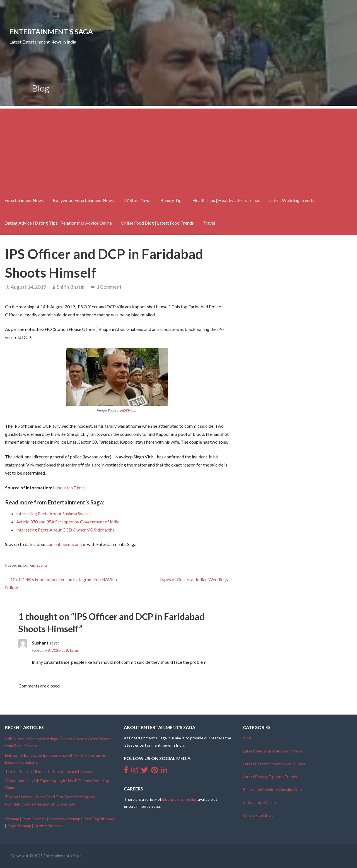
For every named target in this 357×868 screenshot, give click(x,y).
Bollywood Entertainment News (83, 200)
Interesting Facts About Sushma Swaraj (53, 514)
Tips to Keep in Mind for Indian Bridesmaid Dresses (50, 771)
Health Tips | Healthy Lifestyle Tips (226, 200)
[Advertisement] (178, 148)
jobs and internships (180, 799)
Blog (247, 738)
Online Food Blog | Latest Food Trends (157, 223)
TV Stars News (137, 200)
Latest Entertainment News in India (274, 764)
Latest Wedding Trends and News (273, 751)
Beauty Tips (172, 200)
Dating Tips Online (259, 802)
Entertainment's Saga (51, 32)
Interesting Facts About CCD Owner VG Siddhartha (65, 530)
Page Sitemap (19, 826)
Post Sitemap (34, 819)
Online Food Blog (258, 815)
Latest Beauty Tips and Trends (270, 777)
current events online (66, 544)
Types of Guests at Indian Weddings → (196, 579)
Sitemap (12, 819)
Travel (209, 223)
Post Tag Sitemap (99, 819)
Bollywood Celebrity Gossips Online (274, 789)
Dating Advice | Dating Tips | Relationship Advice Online (58, 223)
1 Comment (109, 287)
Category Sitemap (65, 819)
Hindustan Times (69, 488)
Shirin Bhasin (71, 287)
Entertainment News (24, 200)
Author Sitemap (48, 826)
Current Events (35, 565)
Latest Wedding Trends (291, 200)
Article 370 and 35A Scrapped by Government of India (68, 522)
